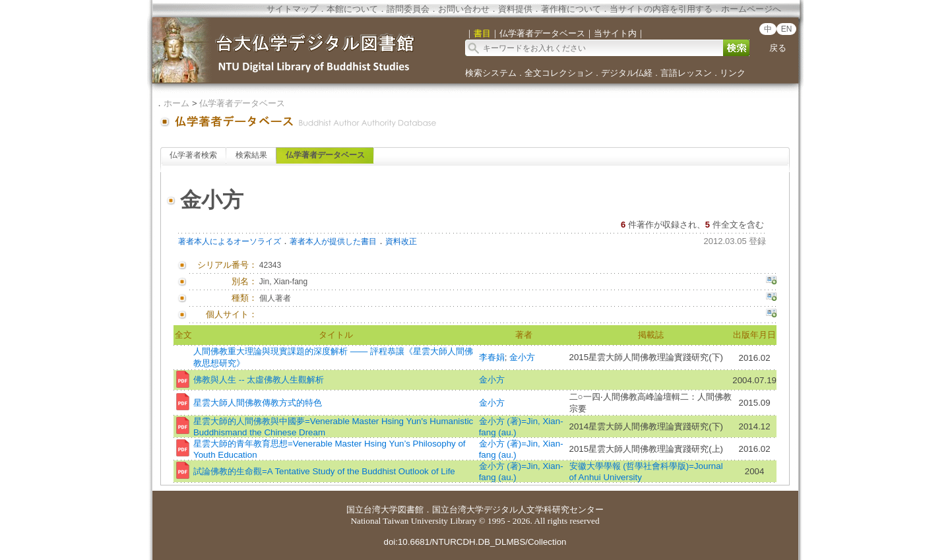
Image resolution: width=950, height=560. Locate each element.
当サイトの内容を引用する (661, 9)
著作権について (571, 9)
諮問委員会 (408, 9)
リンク (733, 73)
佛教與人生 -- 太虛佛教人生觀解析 (259, 380)
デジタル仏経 (627, 73)
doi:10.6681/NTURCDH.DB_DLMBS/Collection (475, 542)
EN (787, 29)
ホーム (176, 103)
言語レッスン (686, 73)
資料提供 (515, 9)
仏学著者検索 (193, 155)
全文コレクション (559, 73)
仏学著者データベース (242, 103)
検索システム (491, 73)
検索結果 (251, 155)
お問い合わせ (464, 9)
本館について (352, 9)
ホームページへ (751, 9)
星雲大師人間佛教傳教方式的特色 (258, 403)
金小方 (522, 357)
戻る (778, 48)
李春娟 (492, 357)
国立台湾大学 (372, 510)
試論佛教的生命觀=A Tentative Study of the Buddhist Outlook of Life (324, 471)
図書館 (411, 510)
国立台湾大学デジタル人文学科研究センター (518, 510)
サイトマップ (292, 9)
